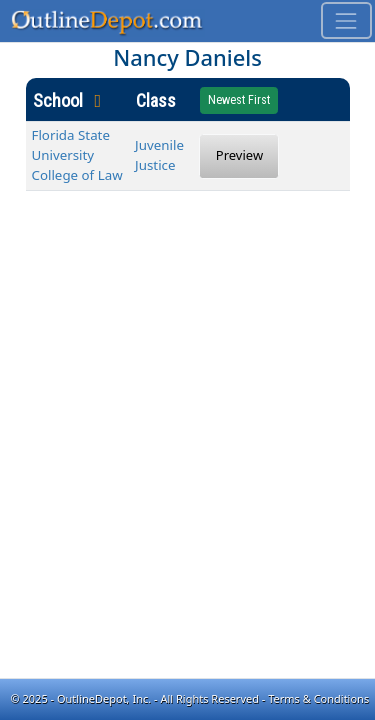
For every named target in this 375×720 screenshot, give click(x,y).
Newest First (239, 100)
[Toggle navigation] (346, 20)
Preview (239, 155)
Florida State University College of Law (77, 155)
